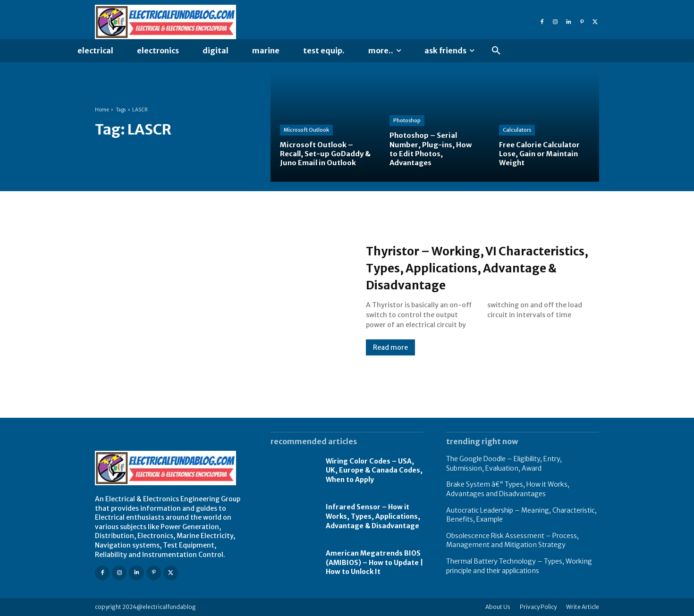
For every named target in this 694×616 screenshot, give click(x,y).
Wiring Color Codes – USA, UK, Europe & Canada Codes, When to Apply (374, 470)
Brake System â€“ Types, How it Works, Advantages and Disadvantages (508, 489)
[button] (496, 51)
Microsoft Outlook (306, 130)
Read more (390, 356)
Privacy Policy (538, 607)
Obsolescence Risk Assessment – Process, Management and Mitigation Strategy (512, 540)
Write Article (583, 607)
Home (102, 110)
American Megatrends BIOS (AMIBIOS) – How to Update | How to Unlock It (374, 562)
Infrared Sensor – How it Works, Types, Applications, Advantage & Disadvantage (373, 516)
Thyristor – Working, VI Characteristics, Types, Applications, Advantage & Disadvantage (458, 267)
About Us (498, 607)
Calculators (517, 130)
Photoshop (407, 120)
